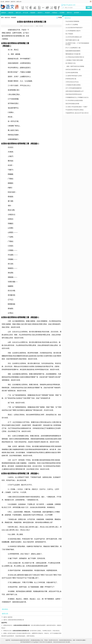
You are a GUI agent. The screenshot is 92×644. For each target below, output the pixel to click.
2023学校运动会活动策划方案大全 (75, 57)
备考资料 (77, 13)
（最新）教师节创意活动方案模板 (75, 66)
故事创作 (7, 2)
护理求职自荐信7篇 (71, 79)
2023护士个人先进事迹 (72, 25)
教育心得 (19, 2)
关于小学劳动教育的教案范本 (74, 88)
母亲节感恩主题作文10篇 (72, 40)
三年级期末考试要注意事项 (73, 85)
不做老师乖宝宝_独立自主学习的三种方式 (77, 113)
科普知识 (55, 13)
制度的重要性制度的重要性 (73, 51)
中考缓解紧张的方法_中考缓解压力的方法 (77, 97)
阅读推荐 (33, 13)
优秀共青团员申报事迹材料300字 (75, 91)
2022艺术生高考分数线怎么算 (74, 37)
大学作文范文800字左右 (72, 82)
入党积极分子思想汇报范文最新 (74, 60)
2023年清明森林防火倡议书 (73, 31)
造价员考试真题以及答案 (72, 104)
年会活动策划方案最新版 (72, 21)
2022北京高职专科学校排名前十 (74, 28)
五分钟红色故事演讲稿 (72, 73)
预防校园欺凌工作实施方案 (73, 54)
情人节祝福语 (69, 34)
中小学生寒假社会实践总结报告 (74, 100)
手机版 (60, 17)
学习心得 (25, 13)
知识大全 (7, 17)
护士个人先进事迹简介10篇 (73, 48)
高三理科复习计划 (71, 63)
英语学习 (40, 13)
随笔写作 (13, 2)
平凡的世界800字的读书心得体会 (75, 110)
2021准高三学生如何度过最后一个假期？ (77, 107)
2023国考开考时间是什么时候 (74, 76)
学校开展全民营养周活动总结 (74, 94)
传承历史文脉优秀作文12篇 (73, 69)
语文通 (2, 2)
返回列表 (10, 617)
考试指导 (47, 13)
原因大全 (69, 13)
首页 (2, 17)
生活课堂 (62, 13)
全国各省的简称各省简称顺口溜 (16, 620)
